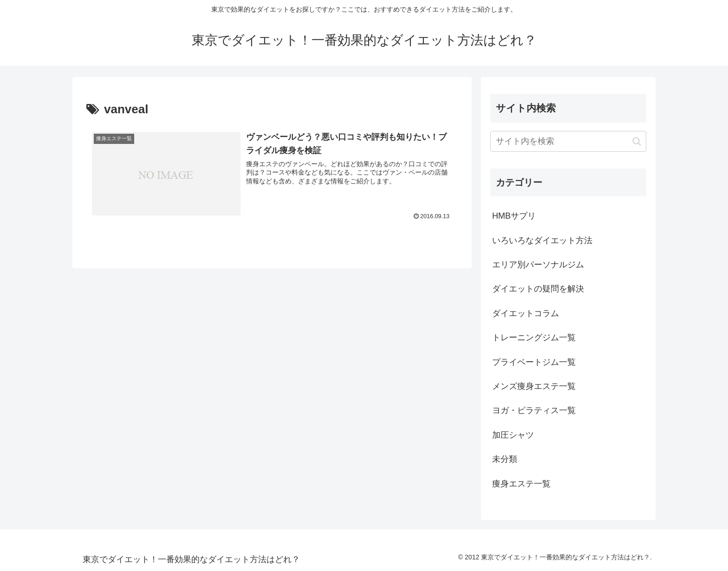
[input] (568, 141)
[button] (637, 141)
